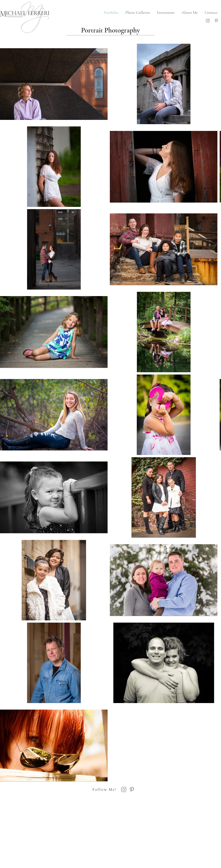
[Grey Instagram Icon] (208, 21)
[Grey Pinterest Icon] (216, 21)
